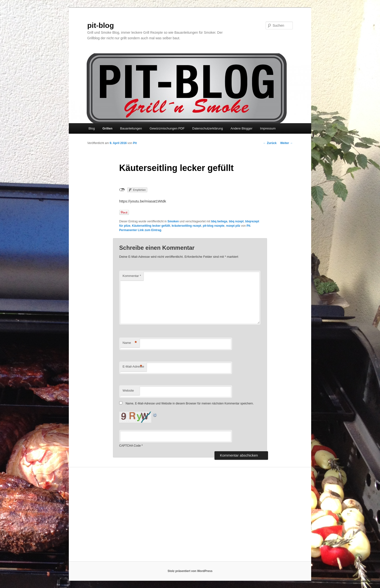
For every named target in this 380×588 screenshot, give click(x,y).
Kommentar (132, 276)
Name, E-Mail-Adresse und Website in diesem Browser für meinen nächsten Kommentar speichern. (190, 403)
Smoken (173, 221)
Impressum (268, 128)
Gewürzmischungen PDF (167, 128)
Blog (92, 128)
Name (130, 343)
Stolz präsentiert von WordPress (190, 571)
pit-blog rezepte (214, 226)
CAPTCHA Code (130, 446)
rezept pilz (233, 226)
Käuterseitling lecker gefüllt (151, 226)
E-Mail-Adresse (133, 367)
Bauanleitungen (131, 128)
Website (128, 391)
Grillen (107, 128)
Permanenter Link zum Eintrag (140, 230)
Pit (135, 143)
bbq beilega (219, 221)
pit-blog (101, 25)
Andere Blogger (241, 128)
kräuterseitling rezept (186, 226)
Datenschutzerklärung (207, 128)
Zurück (270, 143)
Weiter (286, 143)
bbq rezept (236, 221)
